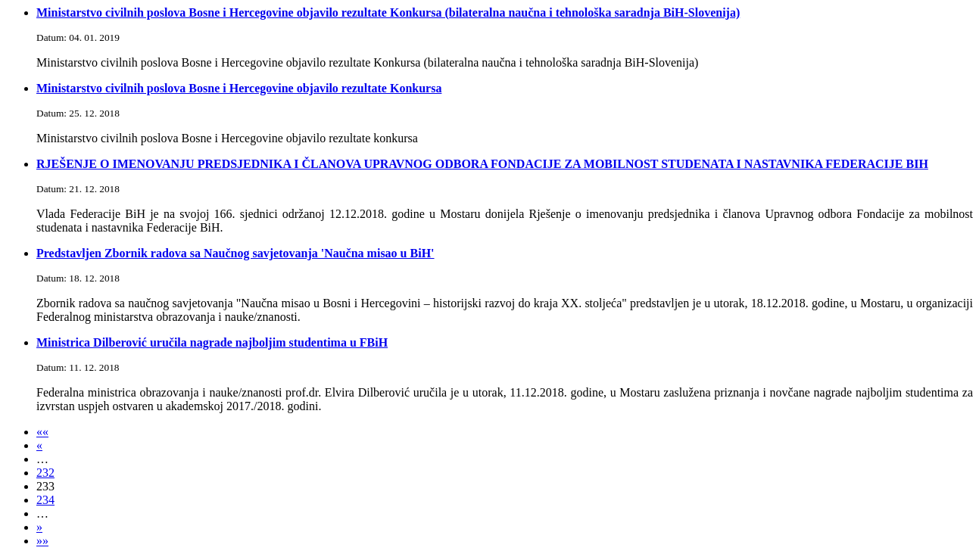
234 (45, 500)
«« (42, 432)
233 (45, 486)
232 (45, 473)
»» (42, 541)
